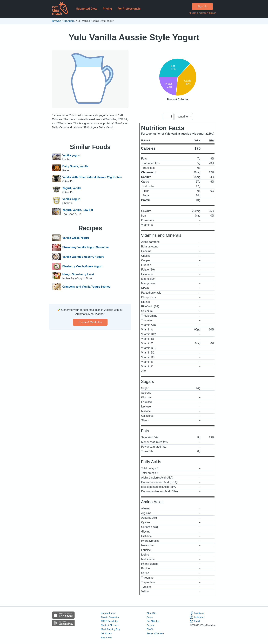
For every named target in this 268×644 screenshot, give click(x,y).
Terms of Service (155, 633)
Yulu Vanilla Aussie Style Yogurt (134, 37)
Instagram (197, 617)
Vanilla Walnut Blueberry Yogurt (83, 257)
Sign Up (202, 6)
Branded (69, 21)
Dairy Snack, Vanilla (75, 166)
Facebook (197, 613)
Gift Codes (106, 633)
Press (150, 617)
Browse (56, 21)
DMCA (150, 629)
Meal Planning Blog (111, 629)
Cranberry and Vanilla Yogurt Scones (86, 287)
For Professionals (129, 9)
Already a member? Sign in (202, 13)
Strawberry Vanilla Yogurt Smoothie (86, 247)
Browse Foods (108, 613)
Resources (106, 637)
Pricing (107, 9)
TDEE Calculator (109, 621)
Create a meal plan (90, 322)
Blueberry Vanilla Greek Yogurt (82, 266)
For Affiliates (153, 621)
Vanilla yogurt (71, 155)
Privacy (151, 625)
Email (195, 621)
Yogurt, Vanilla (72, 188)
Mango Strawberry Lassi (78, 274)
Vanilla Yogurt (71, 199)
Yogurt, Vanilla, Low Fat (78, 210)
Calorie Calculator (110, 617)
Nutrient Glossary (110, 625)
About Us (152, 613)
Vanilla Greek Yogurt (76, 238)
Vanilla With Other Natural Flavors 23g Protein (92, 177)
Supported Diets (87, 9)
